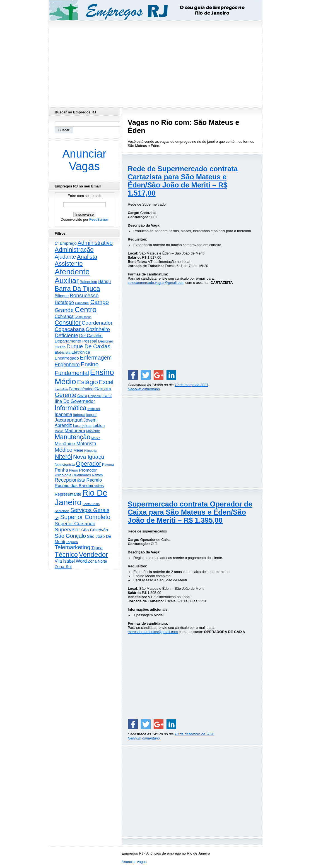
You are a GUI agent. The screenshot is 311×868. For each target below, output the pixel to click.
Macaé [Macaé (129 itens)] (59, 431)
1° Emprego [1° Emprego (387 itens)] (66, 243)
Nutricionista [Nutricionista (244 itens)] (65, 464)
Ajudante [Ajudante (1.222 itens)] (65, 257)
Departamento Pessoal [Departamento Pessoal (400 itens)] (76, 341)
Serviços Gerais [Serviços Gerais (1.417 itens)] (90, 510)
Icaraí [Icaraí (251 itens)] (107, 396)
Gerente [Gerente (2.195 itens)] (66, 395)
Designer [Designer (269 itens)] (106, 341)
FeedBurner (99, 219)
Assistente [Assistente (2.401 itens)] (69, 264)
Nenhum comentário (144, 389)
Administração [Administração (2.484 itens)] (74, 250)
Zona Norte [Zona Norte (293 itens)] (97, 561)
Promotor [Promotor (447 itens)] (88, 470)
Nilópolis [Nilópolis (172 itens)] (91, 451)
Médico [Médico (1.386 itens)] (64, 450)
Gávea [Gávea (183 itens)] (82, 396)
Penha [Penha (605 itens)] (61, 470)
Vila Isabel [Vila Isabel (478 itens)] (65, 561)
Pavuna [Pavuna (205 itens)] (108, 465)
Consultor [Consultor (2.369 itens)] (68, 323)
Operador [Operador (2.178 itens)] (89, 464)
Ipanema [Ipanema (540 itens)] (63, 414)
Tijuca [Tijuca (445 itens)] (97, 548)
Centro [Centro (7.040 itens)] (86, 310)
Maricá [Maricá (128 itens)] (96, 438)
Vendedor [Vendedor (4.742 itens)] (94, 554)
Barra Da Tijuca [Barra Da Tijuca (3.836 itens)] (77, 289)
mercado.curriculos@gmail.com (153, 632)
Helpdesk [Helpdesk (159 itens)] (95, 396)
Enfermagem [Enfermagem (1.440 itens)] (96, 358)
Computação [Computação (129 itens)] (83, 317)
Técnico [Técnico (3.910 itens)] (66, 555)
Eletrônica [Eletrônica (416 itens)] (81, 352)
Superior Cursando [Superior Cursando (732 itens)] (75, 524)
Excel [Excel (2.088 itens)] (106, 382)
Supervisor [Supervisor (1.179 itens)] (67, 530)
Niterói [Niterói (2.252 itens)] (63, 457)
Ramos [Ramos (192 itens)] (97, 475)
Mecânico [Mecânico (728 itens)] (65, 444)
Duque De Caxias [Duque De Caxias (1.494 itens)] (88, 346)
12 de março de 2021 (191, 385)
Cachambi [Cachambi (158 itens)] (82, 303)
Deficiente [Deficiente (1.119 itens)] (66, 335)
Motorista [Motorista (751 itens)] (86, 444)
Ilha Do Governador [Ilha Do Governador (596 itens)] (75, 401)
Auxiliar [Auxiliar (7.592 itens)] (67, 280)
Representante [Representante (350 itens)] (68, 494)
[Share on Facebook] (133, 375)
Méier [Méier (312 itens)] (78, 450)
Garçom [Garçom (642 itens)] (103, 389)
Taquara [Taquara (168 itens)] (72, 542)
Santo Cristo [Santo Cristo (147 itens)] (91, 504)
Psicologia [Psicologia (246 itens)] (63, 475)
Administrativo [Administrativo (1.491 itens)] (95, 243)
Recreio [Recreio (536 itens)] (94, 480)
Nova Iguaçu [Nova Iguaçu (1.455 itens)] (89, 457)
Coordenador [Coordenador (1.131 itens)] (97, 323)
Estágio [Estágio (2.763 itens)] (87, 382)
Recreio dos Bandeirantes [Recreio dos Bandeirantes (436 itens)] (79, 485)
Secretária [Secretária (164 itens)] (62, 511)
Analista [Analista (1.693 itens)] (87, 257)
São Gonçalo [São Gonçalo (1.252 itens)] (70, 536)
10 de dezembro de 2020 (194, 734)
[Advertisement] (156, 62)
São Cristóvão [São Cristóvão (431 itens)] (95, 530)
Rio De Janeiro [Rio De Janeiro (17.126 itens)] (81, 497)
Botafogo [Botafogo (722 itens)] (64, 302)
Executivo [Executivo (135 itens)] (61, 389)
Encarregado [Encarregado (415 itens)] (67, 358)
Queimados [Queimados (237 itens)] (82, 475)
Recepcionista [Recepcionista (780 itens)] (70, 480)
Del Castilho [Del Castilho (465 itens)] (91, 336)
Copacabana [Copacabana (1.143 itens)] (70, 329)
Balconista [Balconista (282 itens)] (89, 282)
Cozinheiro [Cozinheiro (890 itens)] (98, 329)
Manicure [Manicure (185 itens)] (93, 431)
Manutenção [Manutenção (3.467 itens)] (73, 437)
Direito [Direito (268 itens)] (60, 347)
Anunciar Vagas (85, 160)
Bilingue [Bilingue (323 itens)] (62, 296)
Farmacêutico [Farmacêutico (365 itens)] (81, 389)
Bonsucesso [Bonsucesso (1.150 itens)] (84, 295)
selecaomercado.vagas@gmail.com (156, 283)
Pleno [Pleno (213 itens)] (73, 470)
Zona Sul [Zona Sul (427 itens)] (63, 566)
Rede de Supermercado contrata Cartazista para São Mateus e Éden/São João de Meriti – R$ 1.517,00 (183, 181)
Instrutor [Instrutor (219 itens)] (94, 409)
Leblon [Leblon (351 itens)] (99, 425)
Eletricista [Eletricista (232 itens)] (62, 352)
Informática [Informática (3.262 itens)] (71, 408)
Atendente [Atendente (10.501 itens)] (72, 272)
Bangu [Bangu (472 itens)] (104, 281)
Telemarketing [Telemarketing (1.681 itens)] (73, 547)
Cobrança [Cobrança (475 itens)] (64, 316)
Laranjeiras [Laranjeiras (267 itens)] (82, 426)
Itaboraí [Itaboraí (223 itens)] (79, 415)
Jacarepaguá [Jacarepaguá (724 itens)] (69, 420)
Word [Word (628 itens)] (81, 561)
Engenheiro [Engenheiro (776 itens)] (67, 365)
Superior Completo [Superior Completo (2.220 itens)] (85, 517)
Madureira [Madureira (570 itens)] (75, 431)
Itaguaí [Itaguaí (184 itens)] (91, 415)
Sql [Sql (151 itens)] (57, 518)
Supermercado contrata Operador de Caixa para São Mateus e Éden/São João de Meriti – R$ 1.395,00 (190, 512)
